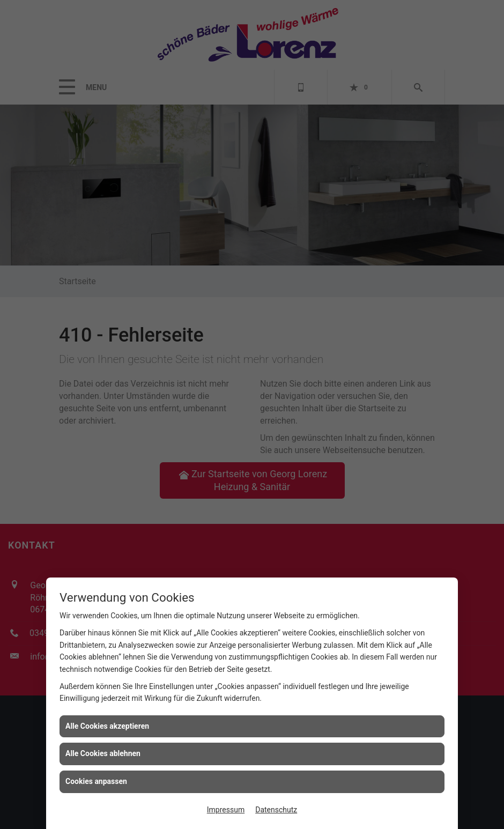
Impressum (226, 810)
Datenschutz (276, 810)
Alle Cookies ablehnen (103, 753)
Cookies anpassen (96, 781)
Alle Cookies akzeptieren (107, 726)
